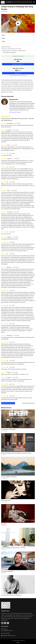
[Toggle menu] (34, 2)
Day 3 (4, 41)
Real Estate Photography (7, 571)
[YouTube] (2, 623)
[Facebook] (5, 623)
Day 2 (4, 38)
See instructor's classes (15, 112)
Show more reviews (8, 403)
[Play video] (18, 23)
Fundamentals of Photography (8, 429)
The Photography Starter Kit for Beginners (11, 595)
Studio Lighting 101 (6, 500)
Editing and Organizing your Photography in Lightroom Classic (16, 453)
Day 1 (3, 35)
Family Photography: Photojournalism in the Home (13, 548)
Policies (18, 642)
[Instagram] (8, 623)
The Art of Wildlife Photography (9, 477)
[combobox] (19, 2)
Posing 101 (4, 524)
